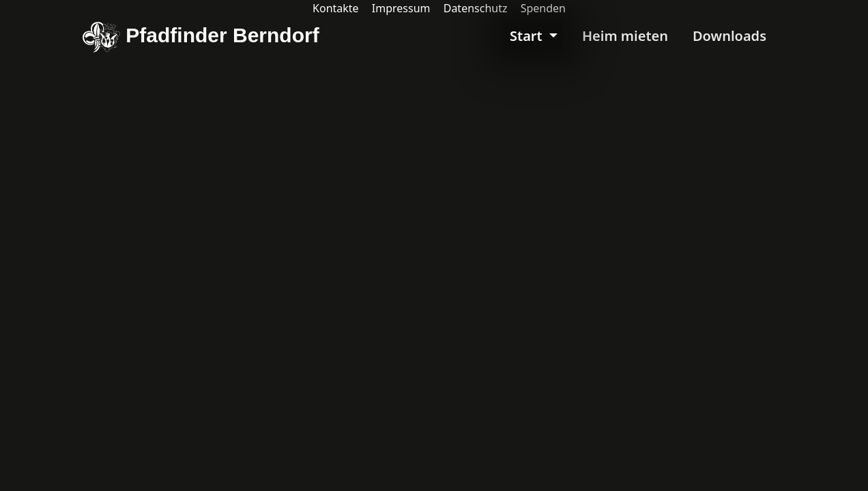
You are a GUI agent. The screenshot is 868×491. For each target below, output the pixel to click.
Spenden (543, 8)
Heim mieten (625, 36)
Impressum (401, 8)
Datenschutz (476, 8)
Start (528, 36)
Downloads (729, 36)
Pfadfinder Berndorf (201, 37)
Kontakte (336, 8)
